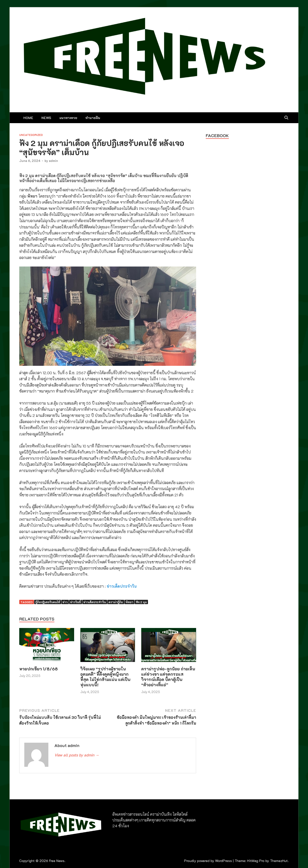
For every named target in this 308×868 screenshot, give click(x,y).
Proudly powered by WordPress (208, 861)
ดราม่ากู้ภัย (116, 602)
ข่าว (65, 602)
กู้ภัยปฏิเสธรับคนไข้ (48, 602)
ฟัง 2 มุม (141, 602)
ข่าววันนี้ (76, 602)
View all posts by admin (77, 755)
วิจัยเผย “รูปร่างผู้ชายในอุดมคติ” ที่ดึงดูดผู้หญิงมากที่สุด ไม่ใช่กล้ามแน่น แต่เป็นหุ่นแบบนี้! (105, 677)
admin (53, 161)
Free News (57, 861)
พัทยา (129, 602)
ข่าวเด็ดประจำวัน (122, 586)
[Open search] (286, 118)
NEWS (46, 118)
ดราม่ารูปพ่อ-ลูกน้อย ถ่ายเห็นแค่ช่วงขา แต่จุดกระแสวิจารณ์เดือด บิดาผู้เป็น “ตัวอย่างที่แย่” (168, 677)
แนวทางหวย (68, 118)
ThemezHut (279, 861)
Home (28, 118)
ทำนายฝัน (93, 118)
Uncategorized (31, 135)
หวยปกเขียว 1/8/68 (38, 669)
